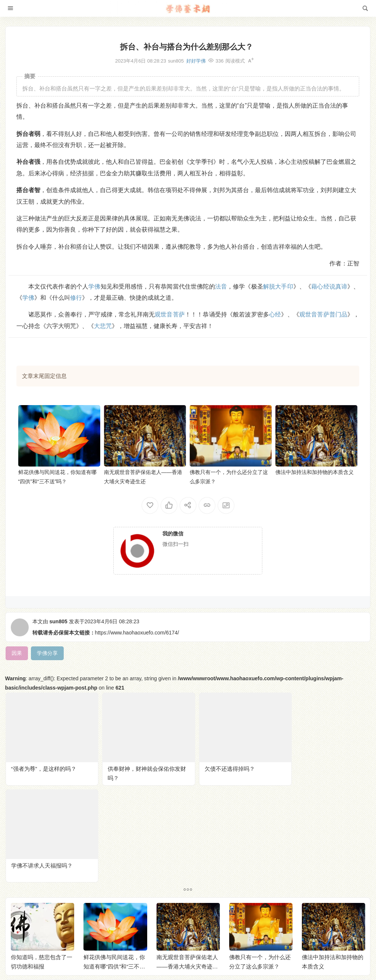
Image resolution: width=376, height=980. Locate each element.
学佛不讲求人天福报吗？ (318, 765)
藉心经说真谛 (329, 287)
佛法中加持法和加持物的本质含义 (315, 472)
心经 (275, 314)
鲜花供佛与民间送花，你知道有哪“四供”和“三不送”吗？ (115, 866)
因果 (106, 218)
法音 (221, 287)
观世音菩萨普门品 (323, 314)
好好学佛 (196, 61)
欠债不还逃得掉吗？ (220, 765)
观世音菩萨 (170, 314)
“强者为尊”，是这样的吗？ (44, 765)
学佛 (94, 287)
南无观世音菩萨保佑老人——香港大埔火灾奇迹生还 (187, 866)
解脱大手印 (278, 287)
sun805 (59, 621)
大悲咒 (103, 326)
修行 (76, 298)
